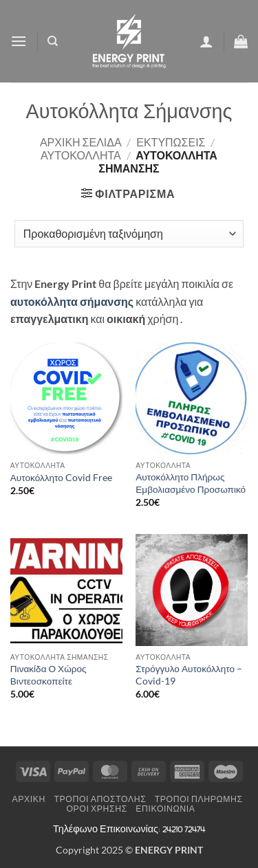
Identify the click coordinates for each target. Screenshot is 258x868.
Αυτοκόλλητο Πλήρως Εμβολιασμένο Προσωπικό (191, 483)
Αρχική (29, 799)
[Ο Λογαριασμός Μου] (206, 41)
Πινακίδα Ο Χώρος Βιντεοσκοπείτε (49, 675)
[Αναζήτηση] (53, 41)
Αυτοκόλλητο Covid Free (61, 478)
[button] (19, 41)
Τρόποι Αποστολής (100, 799)
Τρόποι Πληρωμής (199, 799)
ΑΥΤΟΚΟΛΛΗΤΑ (81, 155)
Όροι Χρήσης (96, 809)
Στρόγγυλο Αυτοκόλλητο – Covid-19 (189, 675)
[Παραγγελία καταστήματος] (129, 234)
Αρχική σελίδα (81, 142)
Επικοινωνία (165, 809)
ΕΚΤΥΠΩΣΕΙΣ (171, 142)
